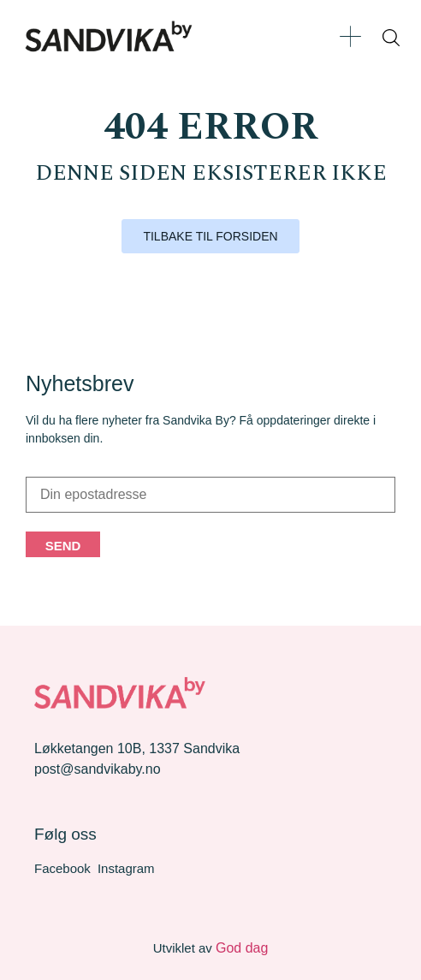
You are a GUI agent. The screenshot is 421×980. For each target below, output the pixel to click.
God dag (242, 948)
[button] (350, 36)
